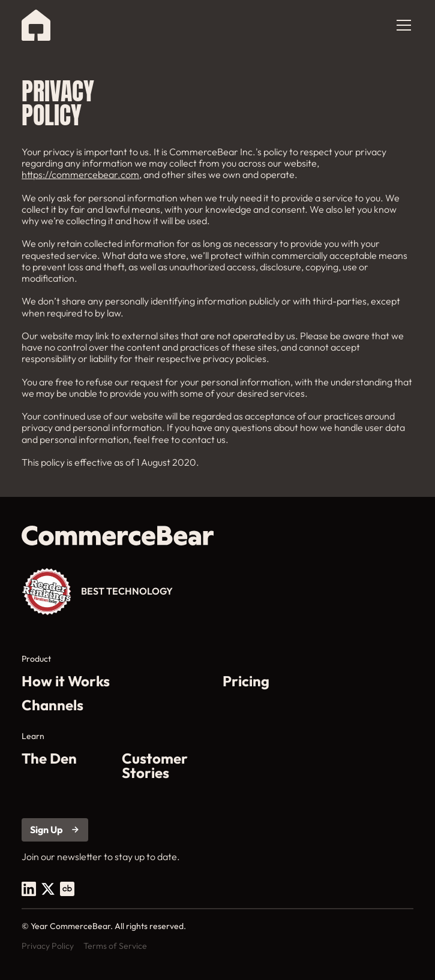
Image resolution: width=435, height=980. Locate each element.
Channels (52, 705)
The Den (49, 759)
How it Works (66, 681)
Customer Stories (155, 765)
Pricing (246, 681)
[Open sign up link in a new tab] (55, 830)
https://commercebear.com (80, 174)
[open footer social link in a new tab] (29, 889)
